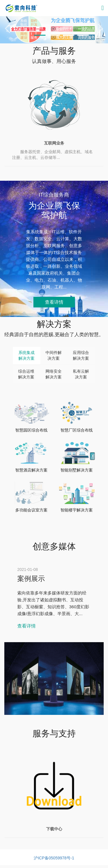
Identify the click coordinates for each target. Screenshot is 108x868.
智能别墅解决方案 (77, 470)
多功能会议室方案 (31, 510)
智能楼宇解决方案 (77, 510)
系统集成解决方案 (26, 355)
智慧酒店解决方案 (31, 470)
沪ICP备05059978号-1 (54, 858)
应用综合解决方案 (81, 355)
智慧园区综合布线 (31, 430)
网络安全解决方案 (54, 374)
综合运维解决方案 (26, 374)
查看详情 (54, 302)
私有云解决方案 (81, 374)
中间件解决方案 (54, 355)
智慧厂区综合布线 (77, 430)
